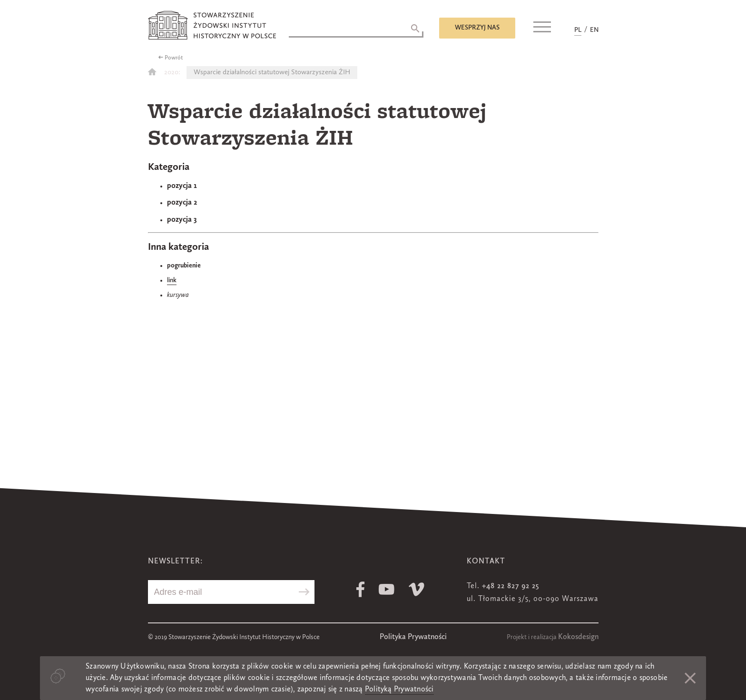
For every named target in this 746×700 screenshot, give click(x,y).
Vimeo (417, 589)
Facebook (360, 589)
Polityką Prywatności (399, 690)
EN (594, 30)
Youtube (387, 589)
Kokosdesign (578, 637)
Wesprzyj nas (477, 28)
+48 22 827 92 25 (510, 586)
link (172, 280)
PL (578, 30)
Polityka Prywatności (413, 637)
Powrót (174, 58)
